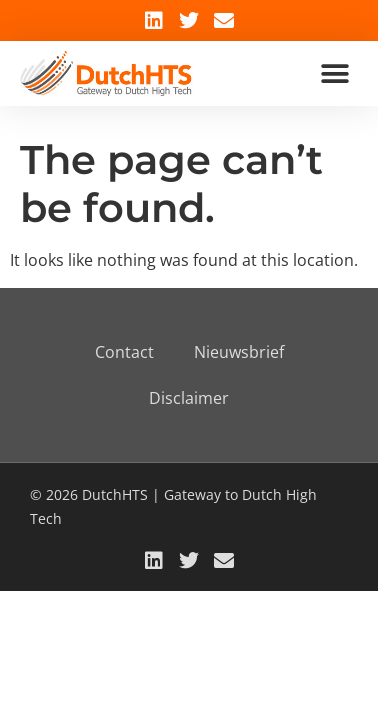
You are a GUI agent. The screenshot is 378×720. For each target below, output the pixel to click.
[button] (335, 73)
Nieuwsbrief (239, 352)
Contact (124, 352)
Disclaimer (189, 398)
